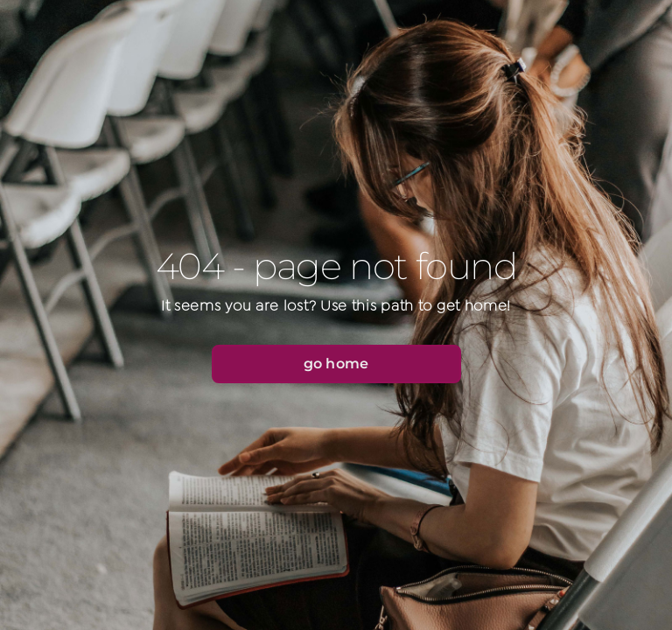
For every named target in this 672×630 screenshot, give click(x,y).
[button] (336, 364)
